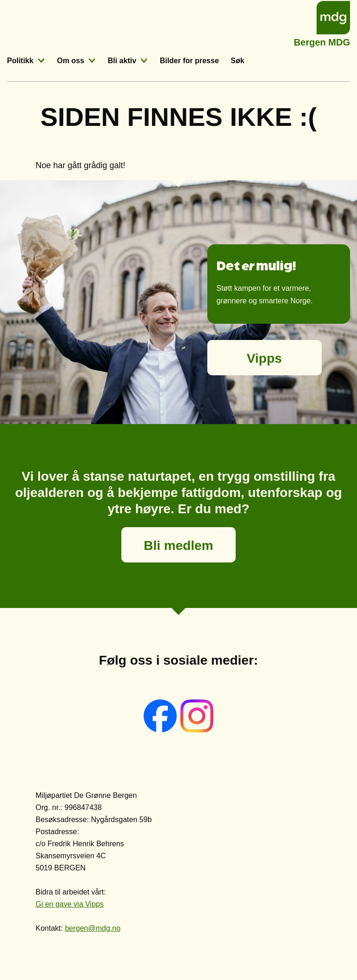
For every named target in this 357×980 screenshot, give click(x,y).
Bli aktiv (122, 61)
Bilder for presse (189, 61)
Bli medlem (178, 546)
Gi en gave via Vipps (70, 904)
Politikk (20, 61)
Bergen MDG (322, 41)
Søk (237, 61)
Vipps (264, 358)
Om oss (70, 61)
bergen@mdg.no (93, 928)
